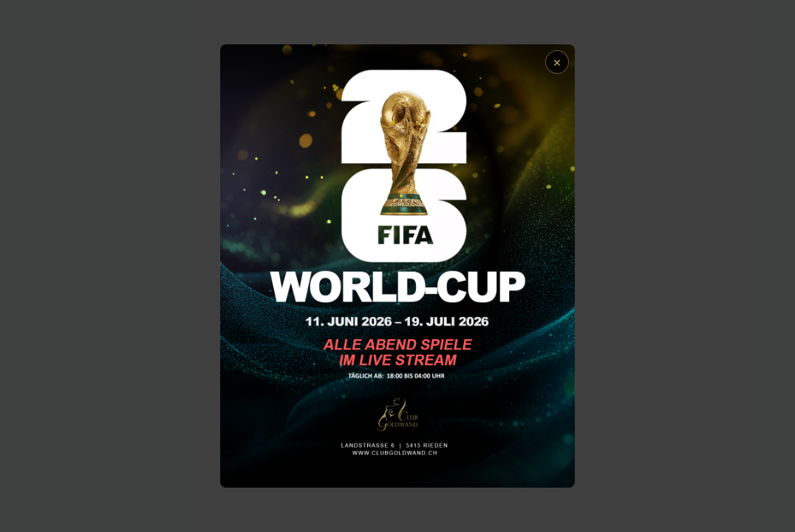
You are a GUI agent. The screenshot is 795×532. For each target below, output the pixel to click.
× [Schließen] (557, 62)
